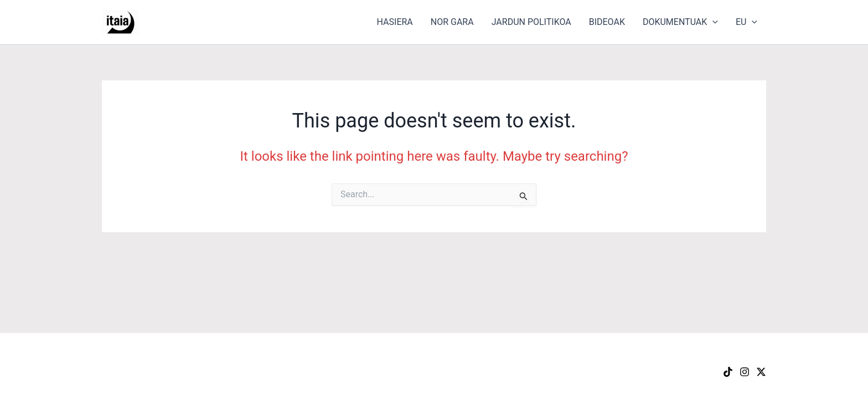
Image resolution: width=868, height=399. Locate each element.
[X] (761, 372)
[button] (712, 22)
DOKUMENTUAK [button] (680, 22)
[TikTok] (728, 372)
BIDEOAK (607, 22)
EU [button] (746, 22)
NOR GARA (452, 22)
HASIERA (395, 22)
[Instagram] (745, 372)
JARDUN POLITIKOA (531, 22)
